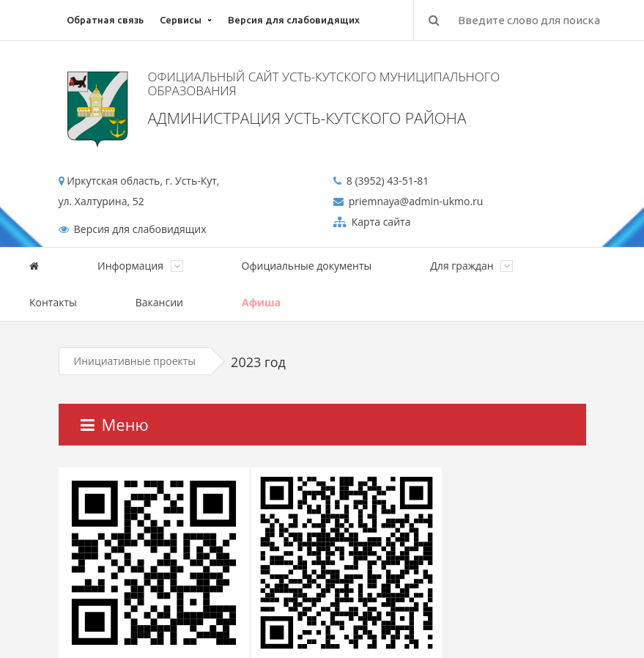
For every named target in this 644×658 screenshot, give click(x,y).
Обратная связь (105, 20)
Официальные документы (307, 266)
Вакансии (159, 302)
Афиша (261, 302)
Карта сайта (380, 222)
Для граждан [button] (471, 266)
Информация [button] (140, 266)
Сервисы (181, 20)
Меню (115, 424)
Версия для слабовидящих (294, 20)
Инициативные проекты (135, 361)
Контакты (53, 302)
